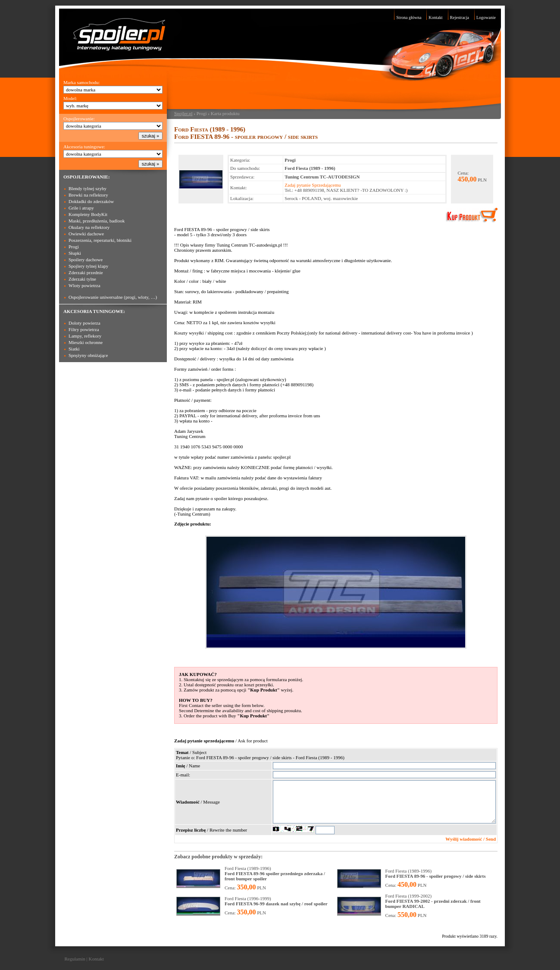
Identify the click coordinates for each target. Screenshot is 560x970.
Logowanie (486, 17)
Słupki (75, 253)
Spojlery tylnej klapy (88, 266)
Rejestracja (460, 17)
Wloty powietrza (84, 285)
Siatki (74, 349)
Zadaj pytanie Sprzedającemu (313, 185)
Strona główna (409, 17)
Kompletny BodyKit (88, 214)
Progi (74, 247)
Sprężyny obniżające (88, 355)
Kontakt (435, 17)
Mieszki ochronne (86, 342)
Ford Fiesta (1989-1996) (275, 873)
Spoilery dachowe (86, 260)
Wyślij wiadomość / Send (471, 839)
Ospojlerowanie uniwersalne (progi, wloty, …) (113, 297)
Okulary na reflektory (89, 227)
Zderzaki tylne (82, 279)
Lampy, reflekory (85, 336)
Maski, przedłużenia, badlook (97, 221)
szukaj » (150, 136)
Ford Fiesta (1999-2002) (433, 901)
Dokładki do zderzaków (91, 201)
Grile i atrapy (81, 208)
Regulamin (75, 959)
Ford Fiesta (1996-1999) (276, 901)
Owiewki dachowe (86, 234)
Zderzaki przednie (86, 272)
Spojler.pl (183, 113)
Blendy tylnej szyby (88, 188)
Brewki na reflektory (88, 195)
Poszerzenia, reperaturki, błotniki (100, 240)
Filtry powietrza (84, 329)
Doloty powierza (84, 323)
